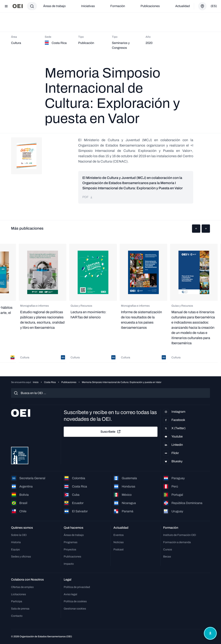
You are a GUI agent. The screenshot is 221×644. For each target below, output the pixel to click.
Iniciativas (88, 6)
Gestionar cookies (75, 609)
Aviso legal (70, 594)
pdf (88, 197)
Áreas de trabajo (54, 6)
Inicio (36, 382)
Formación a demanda (177, 542)
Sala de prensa (20, 609)
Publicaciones (150, 6)
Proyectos (70, 549)
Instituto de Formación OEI (180, 535)
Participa (17, 601)
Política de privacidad (77, 587)
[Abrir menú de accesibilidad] (210, 633)
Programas (71, 542)
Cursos (168, 549)
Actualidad (182, 6)
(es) (214, 6)
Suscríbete (111, 432)
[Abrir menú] (6, 6)
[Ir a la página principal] (18, 6)
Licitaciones (18, 594)
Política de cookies (75, 601)
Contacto (17, 616)
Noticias (119, 542)
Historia (16, 542)
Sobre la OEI (19, 535)
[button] (196, 229)
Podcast (119, 549)
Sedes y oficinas (21, 557)
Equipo (15, 549)
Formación (118, 6)
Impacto (69, 564)
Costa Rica (50, 382)
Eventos (119, 535)
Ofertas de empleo (22, 587)
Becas (167, 557)
